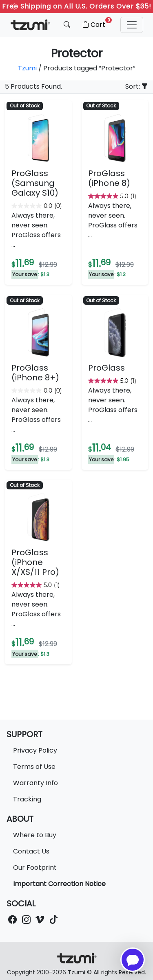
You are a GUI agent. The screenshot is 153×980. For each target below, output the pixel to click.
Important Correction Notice (59, 884)
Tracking (27, 799)
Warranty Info (35, 783)
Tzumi (27, 68)
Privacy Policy (35, 750)
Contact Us (31, 851)
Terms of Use (34, 767)
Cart (96, 23)
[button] (132, 25)
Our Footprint (35, 868)
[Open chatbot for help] (133, 960)
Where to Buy (35, 835)
